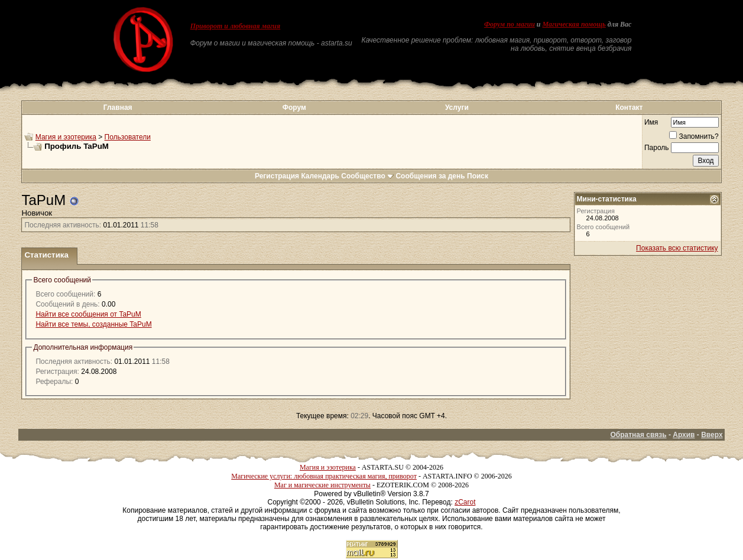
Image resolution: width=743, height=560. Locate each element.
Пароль (657, 148)
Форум (294, 108)
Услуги (457, 108)
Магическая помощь (574, 24)
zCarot (465, 502)
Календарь (320, 176)
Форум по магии (510, 24)
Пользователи (128, 137)
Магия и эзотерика (66, 137)
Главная (118, 108)
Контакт (629, 108)
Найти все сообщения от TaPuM (88, 314)
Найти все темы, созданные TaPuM (93, 324)
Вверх (712, 435)
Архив (684, 435)
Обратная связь (638, 435)
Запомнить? (694, 136)
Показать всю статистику (677, 248)
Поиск (478, 176)
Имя (651, 122)
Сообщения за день (430, 176)
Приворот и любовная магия (236, 26)
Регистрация (277, 176)
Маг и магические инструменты (322, 485)
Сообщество (367, 176)
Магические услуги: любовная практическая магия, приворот (324, 476)
